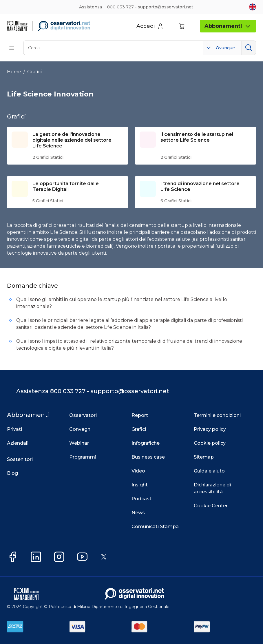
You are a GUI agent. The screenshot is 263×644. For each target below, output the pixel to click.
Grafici (34, 72)
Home (14, 72)
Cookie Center (211, 506)
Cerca (249, 48)
